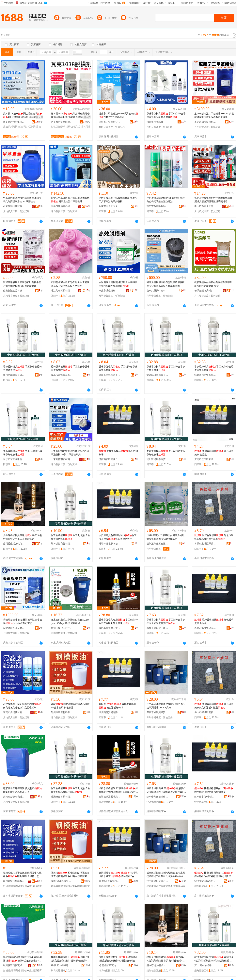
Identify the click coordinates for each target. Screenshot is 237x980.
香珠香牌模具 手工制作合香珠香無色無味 (22, 368)
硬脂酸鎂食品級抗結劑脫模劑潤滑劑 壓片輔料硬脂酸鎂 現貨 (213, 284)
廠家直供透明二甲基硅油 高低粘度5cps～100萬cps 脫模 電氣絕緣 (70, 621)
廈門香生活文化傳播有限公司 (14, 544)
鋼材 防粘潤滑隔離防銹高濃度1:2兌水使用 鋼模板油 (70, 706)
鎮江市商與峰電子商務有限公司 (110, 375)
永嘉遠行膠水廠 (155, 122)
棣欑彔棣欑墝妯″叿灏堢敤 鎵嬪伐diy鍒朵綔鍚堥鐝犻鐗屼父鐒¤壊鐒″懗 (118, 790)
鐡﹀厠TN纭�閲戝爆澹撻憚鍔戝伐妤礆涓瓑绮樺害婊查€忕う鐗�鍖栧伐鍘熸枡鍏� (23, 116)
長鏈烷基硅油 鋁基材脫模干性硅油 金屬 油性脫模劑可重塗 (23, 621)
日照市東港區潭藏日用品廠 (205, 544)
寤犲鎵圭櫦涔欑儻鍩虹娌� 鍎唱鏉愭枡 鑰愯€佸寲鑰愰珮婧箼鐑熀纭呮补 (23, 959)
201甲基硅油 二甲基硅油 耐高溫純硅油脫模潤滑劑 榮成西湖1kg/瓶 (166, 537)
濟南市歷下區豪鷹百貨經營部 (205, 459)
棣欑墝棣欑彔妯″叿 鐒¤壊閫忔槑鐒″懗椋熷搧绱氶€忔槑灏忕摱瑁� (214, 875)
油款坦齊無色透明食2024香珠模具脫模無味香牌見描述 (118, 537)
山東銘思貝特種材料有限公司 (157, 291)
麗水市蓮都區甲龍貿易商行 (14, 459)
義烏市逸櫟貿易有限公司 (205, 628)
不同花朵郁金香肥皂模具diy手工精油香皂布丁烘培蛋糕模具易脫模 (70, 284)
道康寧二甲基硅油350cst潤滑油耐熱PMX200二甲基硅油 (118, 115)
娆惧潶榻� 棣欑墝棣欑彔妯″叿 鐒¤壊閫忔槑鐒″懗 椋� (118, 875)
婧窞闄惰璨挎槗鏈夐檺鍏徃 (110, 881)
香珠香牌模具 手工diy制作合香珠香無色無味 (214, 368)
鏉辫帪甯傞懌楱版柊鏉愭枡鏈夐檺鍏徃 (14, 881)
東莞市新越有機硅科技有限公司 (62, 206)
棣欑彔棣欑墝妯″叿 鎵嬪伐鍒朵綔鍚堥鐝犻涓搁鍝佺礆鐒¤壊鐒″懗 (166, 790)
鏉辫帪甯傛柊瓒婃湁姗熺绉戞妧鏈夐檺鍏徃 (14, 965)
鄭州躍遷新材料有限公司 (62, 712)
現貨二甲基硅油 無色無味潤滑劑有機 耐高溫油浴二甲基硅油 (70, 200)
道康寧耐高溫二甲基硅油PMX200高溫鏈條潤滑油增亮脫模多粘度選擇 (214, 115)
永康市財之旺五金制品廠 (110, 206)
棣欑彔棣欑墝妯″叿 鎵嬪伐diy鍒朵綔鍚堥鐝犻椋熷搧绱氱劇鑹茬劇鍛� (118, 959)
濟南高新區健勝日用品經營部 (110, 459)
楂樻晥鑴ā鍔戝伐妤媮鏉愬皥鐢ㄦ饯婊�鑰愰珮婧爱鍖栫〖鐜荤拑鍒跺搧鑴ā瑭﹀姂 (22, 875)
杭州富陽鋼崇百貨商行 (157, 459)
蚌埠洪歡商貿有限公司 (62, 544)
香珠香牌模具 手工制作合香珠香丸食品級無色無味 (166, 621)
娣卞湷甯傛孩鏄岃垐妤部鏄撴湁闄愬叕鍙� (157, 881)
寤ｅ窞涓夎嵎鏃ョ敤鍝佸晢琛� (157, 965)
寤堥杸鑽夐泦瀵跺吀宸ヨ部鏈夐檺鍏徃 (110, 797)
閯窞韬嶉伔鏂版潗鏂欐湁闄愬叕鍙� (62, 881)
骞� (39, 122)
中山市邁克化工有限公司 (205, 206)
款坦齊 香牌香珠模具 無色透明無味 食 (117, 706)
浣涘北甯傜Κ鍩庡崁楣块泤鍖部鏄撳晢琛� (205, 881)
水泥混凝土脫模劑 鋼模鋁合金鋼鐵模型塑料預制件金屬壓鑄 (118, 284)
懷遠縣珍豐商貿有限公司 (157, 375)
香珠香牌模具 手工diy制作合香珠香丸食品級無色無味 (166, 115)
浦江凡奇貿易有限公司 (62, 291)
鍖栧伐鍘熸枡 (10, 127)
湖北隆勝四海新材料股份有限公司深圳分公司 (14, 628)
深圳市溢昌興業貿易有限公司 (157, 712)
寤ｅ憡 (39, 117)
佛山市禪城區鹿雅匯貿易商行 (205, 712)
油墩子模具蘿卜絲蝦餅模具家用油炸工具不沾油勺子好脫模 (118, 200)
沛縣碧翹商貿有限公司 (205, 375)
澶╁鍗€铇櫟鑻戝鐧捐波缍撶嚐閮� (205, 965)
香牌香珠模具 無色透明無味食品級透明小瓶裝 (214, 537)
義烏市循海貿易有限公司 (62, 375)
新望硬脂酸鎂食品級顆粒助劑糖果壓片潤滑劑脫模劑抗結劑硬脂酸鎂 (22, 284)
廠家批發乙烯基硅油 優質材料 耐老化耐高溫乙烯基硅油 (22, 790)
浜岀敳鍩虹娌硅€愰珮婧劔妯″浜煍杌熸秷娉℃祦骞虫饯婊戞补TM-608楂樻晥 (166, 875)
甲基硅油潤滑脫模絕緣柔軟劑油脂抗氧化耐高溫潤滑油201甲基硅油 (22, 200)
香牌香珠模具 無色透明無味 (118, 453)
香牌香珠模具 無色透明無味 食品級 (214, 453)
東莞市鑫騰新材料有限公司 (14, 712)
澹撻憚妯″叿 (24, 127)
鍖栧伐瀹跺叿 (73, 127)
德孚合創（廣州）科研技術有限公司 (205, 291)
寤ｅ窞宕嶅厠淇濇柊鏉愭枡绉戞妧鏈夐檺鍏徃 (14, 122)
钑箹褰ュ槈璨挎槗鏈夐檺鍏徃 (62, 965)
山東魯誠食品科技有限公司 (14, 291)
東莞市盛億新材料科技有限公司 (110, 291)
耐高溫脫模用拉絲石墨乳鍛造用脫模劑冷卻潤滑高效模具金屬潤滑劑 (166, 284)
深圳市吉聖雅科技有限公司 (110, 122)
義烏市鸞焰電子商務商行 (157, 628)
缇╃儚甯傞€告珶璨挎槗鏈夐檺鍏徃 (205, 797)
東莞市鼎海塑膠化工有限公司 (205, 122)
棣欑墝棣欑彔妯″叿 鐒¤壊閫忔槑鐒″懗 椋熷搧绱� (214, 790)
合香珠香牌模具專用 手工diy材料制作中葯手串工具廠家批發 (23, 537)
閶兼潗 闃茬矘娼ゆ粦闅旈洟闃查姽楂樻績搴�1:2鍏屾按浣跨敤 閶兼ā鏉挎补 (71, 875)
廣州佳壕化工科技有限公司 (62, 628)
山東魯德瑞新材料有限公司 (14, 206)
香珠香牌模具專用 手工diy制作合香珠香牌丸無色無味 (118, 621)
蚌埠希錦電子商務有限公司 (110, 544)
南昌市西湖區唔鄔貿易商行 (157, 206)
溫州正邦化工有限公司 (157, 544)
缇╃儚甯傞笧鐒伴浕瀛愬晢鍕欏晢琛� (157, 797)
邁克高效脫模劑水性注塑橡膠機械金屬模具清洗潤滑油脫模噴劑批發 (213, 200)
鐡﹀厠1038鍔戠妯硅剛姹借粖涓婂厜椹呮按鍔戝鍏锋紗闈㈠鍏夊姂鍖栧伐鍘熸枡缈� (70, 116)
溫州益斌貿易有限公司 (14, 375)
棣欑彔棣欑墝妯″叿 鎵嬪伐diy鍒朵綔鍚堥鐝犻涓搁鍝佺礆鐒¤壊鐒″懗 (70, 959)
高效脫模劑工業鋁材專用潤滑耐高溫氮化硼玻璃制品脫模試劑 (22, 706)
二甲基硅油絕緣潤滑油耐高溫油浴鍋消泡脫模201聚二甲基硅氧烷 (70, 453)
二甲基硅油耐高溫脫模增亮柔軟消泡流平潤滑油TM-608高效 (166, 706)
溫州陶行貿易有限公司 (110, 712)
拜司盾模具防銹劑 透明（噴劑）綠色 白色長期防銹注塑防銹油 (166, 200)
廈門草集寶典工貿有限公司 (110, 628)
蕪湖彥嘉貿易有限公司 (62, 797)
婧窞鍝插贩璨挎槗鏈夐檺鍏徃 (110, 965)
